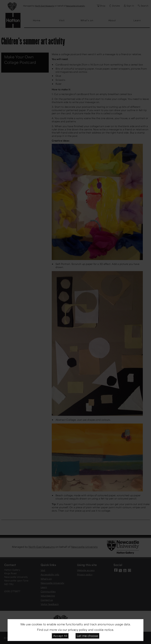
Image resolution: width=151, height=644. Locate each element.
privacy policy (78, 630)
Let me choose (87, 636)
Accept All (60, 636)
